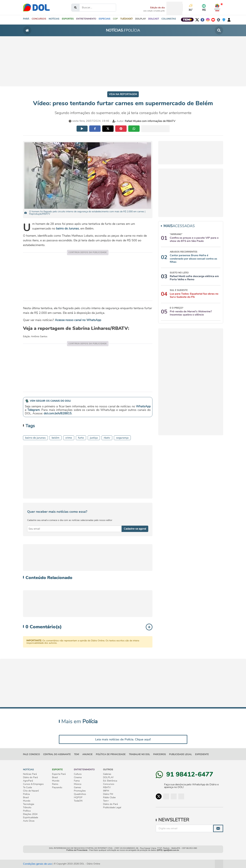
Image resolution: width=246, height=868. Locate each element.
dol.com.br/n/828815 (58, 413)
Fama (77, 781)
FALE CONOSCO (31, 754)
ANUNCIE (87, 754)
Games (77, 787)
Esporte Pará (59, 774)
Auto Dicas (29, 821)
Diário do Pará (30, 777)
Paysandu (57, 787)
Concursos (109, 784)
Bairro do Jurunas (35, 438)
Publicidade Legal (180, 754)
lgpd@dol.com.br (171, 850)
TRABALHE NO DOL (139, 754)
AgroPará (28, 781)
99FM (106, 791)
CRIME (69, 438)
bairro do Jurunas (67, 228)
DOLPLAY (108, 777)
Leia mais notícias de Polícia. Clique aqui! (123, 739)
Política (27, 811)
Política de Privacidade (77, 850)
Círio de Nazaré (31, 791)
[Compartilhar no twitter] (108, 129)
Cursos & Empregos (33, 784)
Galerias (107, 774)
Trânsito (27, 808)
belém (56, 438)
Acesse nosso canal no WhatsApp (78, 320)
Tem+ (106, 801)
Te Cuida (27, 787)
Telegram (34, 410)
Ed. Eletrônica (110, 781)
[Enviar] (218, 828)
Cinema (78, 777)
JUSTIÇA (94, 438)
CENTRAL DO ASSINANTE (57, 754)
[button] (53, 20)
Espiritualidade (31, 818)
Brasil (26, 798)
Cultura (78, 774)
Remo (55, 784)
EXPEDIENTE (202, 754)
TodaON (78, 801)
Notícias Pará (30, 774)
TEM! (77, 754)
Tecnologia (29, 804)
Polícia (26, 794)
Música (78, 784)
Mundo (27, 801)
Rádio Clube (109, 798)
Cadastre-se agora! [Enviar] (135, 529)
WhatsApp (143, 406)
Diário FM (108, 794)
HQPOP (78, 798)
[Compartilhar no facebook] (95, 129)
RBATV (107, 438)
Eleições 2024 (30, 814)
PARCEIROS (160, 754)
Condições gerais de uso (37, 864)
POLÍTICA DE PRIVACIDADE (111, 754)
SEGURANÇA (122, 438)
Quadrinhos (80, 794)
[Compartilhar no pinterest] (121, 129)
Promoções (80, 791)
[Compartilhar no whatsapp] (134, 129)
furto (81, 438)
